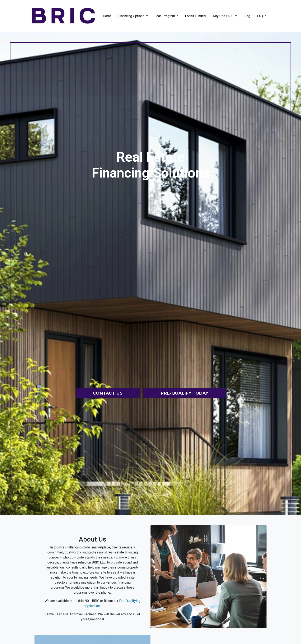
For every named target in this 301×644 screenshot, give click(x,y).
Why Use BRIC (223, 16)
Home (107, 16)
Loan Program (165, 16)
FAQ (260, 16)
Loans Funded (195, 16)
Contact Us (108, 393)
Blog (247, 16)
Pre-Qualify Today (184, 393)
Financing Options (132, 16)
